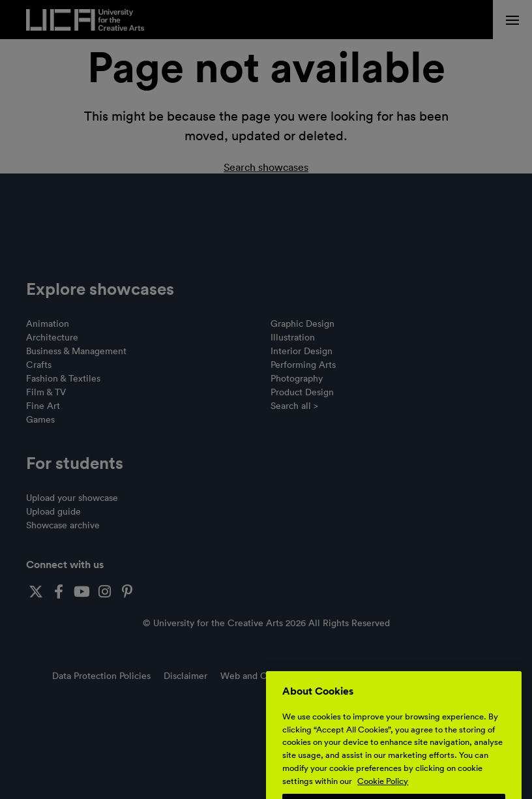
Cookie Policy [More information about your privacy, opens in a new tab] (383, 789)
